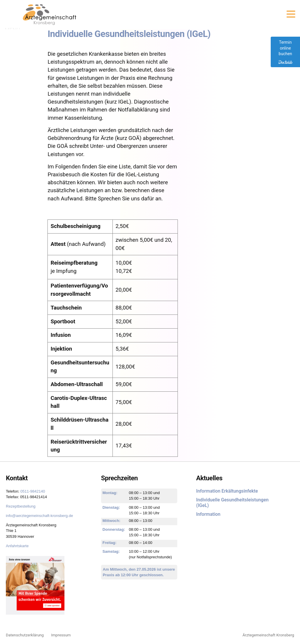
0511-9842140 (33, 491)
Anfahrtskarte (17, 546)
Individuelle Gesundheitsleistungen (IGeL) (232, 503)
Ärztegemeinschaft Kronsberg (268, 635)
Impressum (61, 635)
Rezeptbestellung (21, 506)
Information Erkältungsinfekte (227, 491)
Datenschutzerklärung (25, 635)
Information (208, 514)
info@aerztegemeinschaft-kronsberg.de (39, 516)
